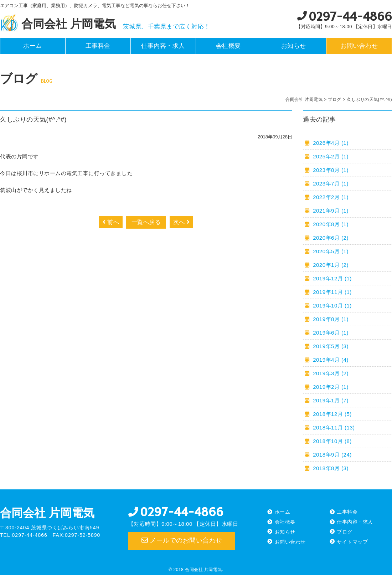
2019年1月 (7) (330, 400)
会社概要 (228, 46)
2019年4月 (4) (330, 360)
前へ (111, 222)
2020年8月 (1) (330, 224)
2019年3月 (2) (330, 373)
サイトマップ (352, 542)
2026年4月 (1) (330, 143)
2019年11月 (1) (332, 292)
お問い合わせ (359, 46)
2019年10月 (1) (332, 306)
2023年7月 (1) (330, 184)
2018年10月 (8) (332, 441)
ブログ (345, 532)
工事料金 (98, 46)
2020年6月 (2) (330, 238)
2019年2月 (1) (330, 387)
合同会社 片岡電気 (47, 513)
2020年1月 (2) (330, 265)
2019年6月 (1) (330, 333)
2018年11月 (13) (333, 428)
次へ (181, 222)
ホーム (33, 46)
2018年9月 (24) (332, 455)
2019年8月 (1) (330, 319)
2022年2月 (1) (330, 197)
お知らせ (294, 46)
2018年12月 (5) (332, 414)
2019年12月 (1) (332, 278)
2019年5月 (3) (330, 346)
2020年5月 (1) (330, 251)
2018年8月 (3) (330, 468)
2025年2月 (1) (330, 156)
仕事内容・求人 (163, 46)
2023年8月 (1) (330, 170)
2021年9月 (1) (330, 211)
